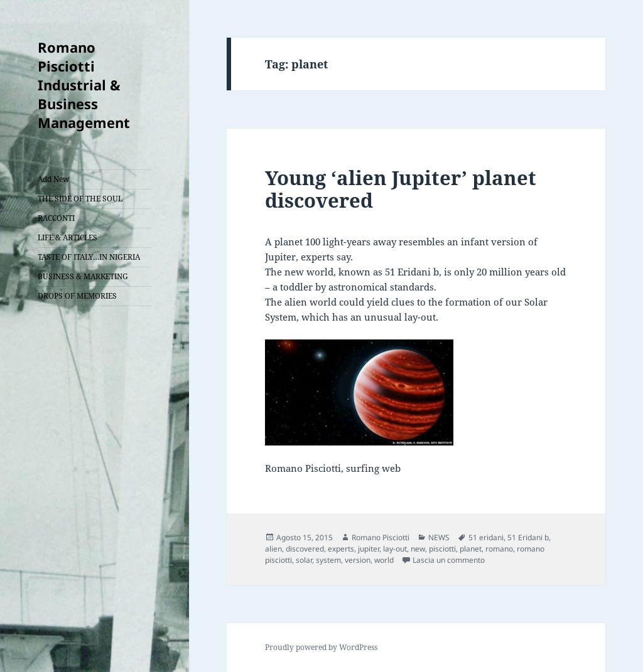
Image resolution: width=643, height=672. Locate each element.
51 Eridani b (528, 537)
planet (471, 549)
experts (341, 549)
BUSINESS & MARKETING (83, 276)
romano (499, 549)
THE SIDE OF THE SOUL (80, 199)
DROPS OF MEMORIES (77, 296)
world (384, 560)
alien (273, 549)
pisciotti (442, 549)
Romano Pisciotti (381, 537)
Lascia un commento (449, 560)
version (358, 560)
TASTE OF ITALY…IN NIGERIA (89, 257)
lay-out (395, 549)
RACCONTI (56, 218)
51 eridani (486, 537)
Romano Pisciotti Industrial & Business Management (84, 85)
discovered (305, 549)
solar (304, 560)
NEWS (439, 537)
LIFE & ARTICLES (68, 237)
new (418, 549)
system (328, 560)
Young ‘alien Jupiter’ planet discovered (401, 189)
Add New (53, 179)
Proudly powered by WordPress (321, 647)
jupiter (369, 549)
